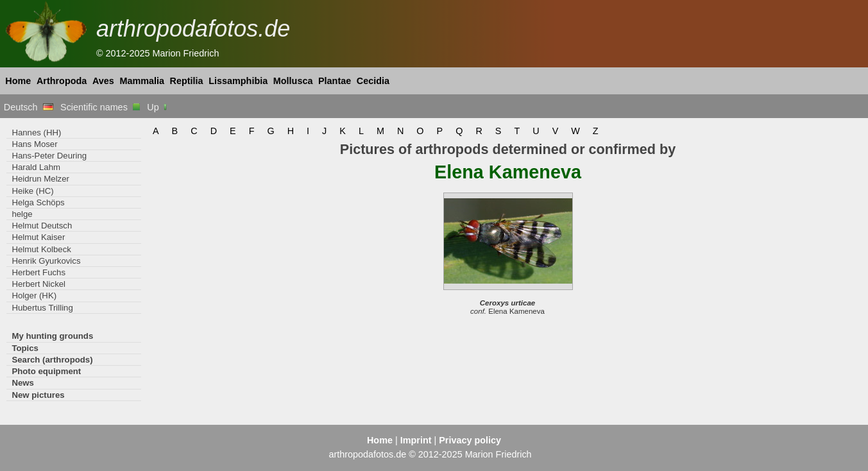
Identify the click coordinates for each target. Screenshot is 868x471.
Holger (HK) (34, 295)
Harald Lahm (36, 167)
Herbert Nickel (38, 284)
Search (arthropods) (52, 360)
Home (18, 81)
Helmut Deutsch (42, 226)
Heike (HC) (32, 191)
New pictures (38, 395)
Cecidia (373, 81)
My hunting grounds (52, 336)
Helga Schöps (38, 202)
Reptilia (187, 81)
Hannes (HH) (36, 133)
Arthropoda (62, 81)
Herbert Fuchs (38, 272)
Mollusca (293, 81)
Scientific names (100, 107)
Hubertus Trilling (42, 308)
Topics (25, 348)
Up (157, 107)
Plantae (335, 81)
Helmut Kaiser (38, 237)
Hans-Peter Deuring (49, 156)
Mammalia (142, 81)
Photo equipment (46, 371)
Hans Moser (34, 144)
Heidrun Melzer (40, 179)
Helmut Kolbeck (41, 249)
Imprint (416, 440)
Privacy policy (470, 440)
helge (22, 214)
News (23, 383)
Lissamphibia (238, 81)
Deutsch (29, 107)
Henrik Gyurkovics (46, 261)
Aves (103, 81)
